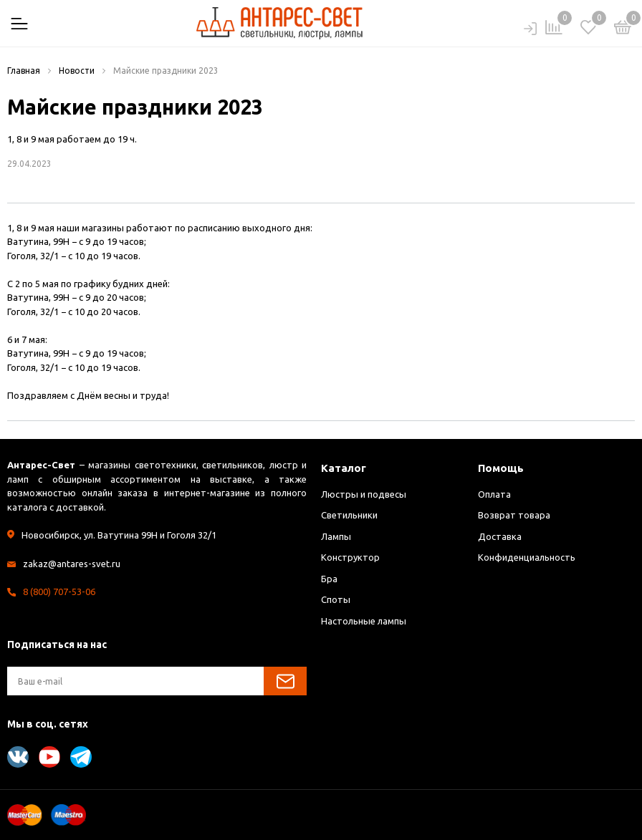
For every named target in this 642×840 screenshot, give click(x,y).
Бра (329, 579)
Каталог (344, 468)
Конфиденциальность (527, 557)
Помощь (501, 468)
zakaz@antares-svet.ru (72, 564)
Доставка (500, 536)
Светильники (349, 515)
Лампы (336, 536)
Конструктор (350, 557)
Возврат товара (514, 515)
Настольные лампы (364, 621)
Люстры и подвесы (364, 494)
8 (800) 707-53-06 (59, 592)
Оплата (494, 494)
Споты (336, 599)
